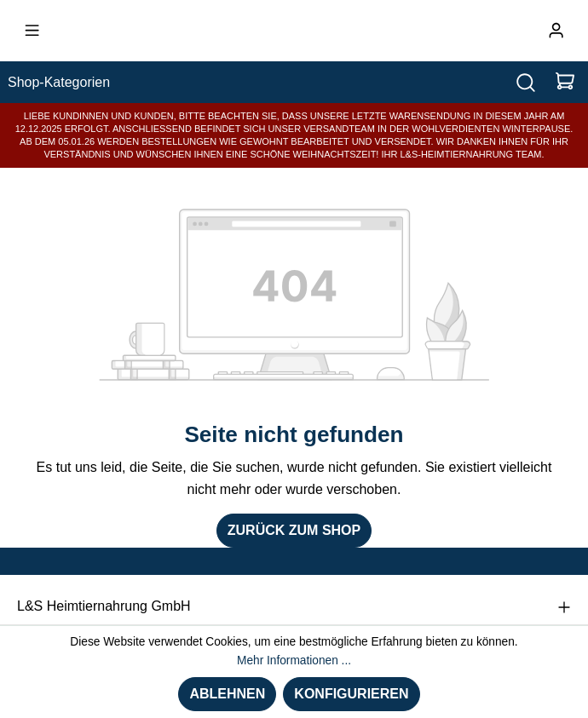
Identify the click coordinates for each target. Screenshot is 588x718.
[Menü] (32, 31)
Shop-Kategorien (59, 82)
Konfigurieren (351, 694)
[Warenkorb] (565, 82)
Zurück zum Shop (294, 530)
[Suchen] (526, 82)
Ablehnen (227, 694)
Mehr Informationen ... (294, 661)
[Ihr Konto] (556, 31)
